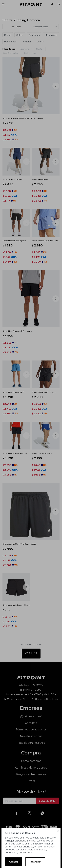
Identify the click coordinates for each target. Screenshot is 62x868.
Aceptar (13, 862)
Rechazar (35, 862)
